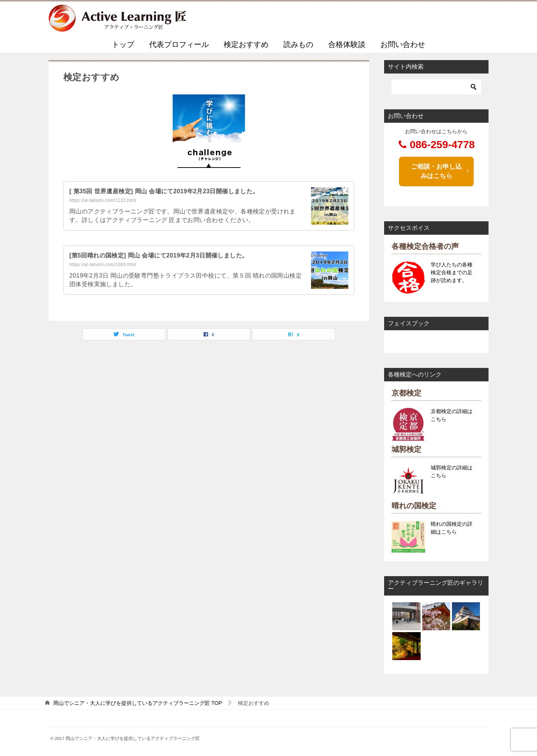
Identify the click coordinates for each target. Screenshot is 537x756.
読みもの (298, 44)
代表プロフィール (179, 44)
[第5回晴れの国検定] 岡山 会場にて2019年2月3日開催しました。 (159, 255)
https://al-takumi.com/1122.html (103, 200)
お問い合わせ (403, 44)
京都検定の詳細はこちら (452, 415)
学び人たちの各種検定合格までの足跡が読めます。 (452, 272)
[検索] (436, 87)
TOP (138, 703)
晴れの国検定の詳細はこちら (452, 528)
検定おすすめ (246, 44)
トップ (123, 44)
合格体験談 (347, 44)
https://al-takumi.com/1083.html (103, 265)
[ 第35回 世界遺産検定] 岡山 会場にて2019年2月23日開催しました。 (164, 191)
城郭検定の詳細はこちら (452, 471)
